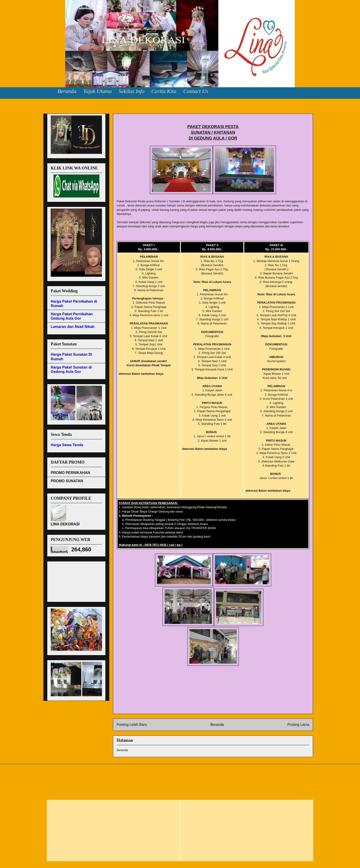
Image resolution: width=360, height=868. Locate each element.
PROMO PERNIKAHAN (70, 473)
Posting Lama (298, 725)
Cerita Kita (164, 91)
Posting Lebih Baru (132, 725)
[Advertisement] (71, 580)
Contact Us (196, 91)
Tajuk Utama (98, 91)
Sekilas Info (132, 91)
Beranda (67, 91)
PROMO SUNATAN (67, 481)
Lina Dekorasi (18, 14)
